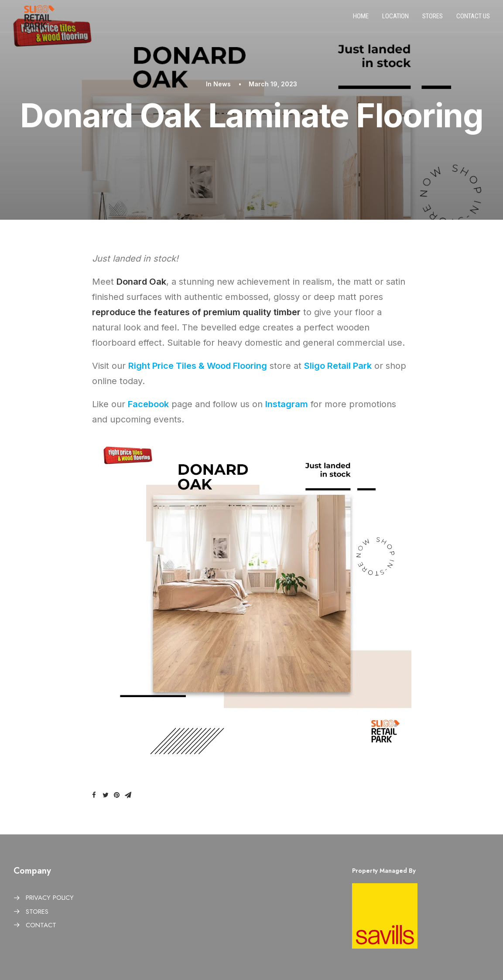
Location (395, 19)
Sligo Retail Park (338, 366)
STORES (37, 912)
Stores (433, 19)
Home (361, 19)
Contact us (473, 19)
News (222, 84)
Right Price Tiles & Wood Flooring (198, 366)
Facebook (148, 404)
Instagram (287, 404)
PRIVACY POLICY (50, 898)
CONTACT (41, 925)
